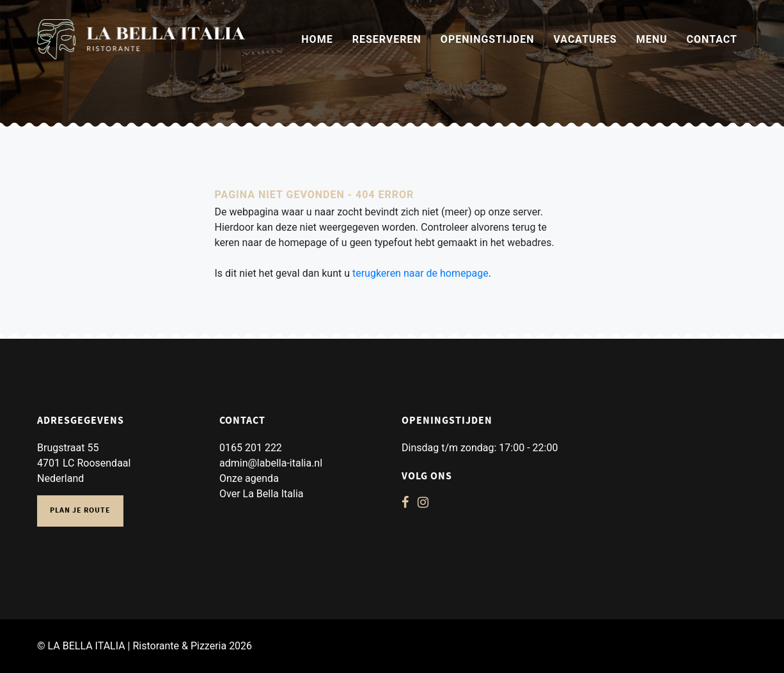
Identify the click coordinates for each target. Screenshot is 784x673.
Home (317, 39)
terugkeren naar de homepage (420, 273)
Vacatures (585, 39)
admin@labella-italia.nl (271, 463)
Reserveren (387, 39)
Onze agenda (249, 478)
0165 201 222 (251, 448)
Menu (652, 39)
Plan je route (80, 511)
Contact (712, 39)
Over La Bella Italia (262, 494)
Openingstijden (488, 39)
